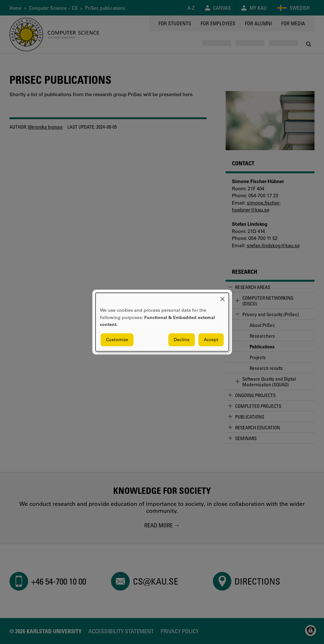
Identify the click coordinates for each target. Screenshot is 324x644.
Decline (182, 340)
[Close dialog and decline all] (222, 297)
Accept (211, 340)
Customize (117, 340)
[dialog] (162, 322)
